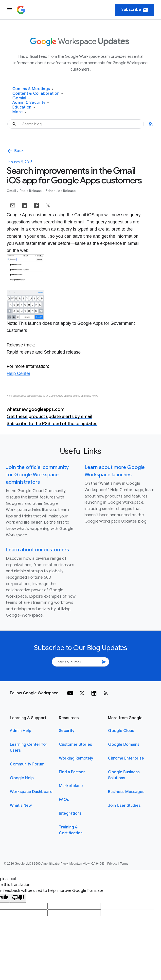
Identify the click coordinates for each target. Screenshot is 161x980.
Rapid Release (31, 191)
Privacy (112, 864)
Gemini (21, 98)
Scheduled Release (61, 191)
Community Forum (27, 764)
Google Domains (124, 745)
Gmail (12, 191)
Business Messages (126, 792)
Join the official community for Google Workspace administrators (37, 475)
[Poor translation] (18, 898)
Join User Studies (124, 806)
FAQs (64, 800)
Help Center (18, 373)
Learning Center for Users (29, 747)
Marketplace (71, 786)
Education (24, 107)
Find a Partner (72, 772)
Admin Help (21, 731)
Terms (124, 864)
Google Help (22, 778)
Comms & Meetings (33, 89)
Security (67, 731)
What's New (21, 806)
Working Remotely (76, 758)
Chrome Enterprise (126, 758)
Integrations (70, 813)
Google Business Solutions (124, 775)
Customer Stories (75, 745)
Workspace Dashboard (31, 792)
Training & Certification (71, 830)
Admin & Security (31, 103)
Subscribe (135, 10)
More (19, 112)
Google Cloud (121, 731)
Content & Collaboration (38, 94)
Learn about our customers (37, 550)
